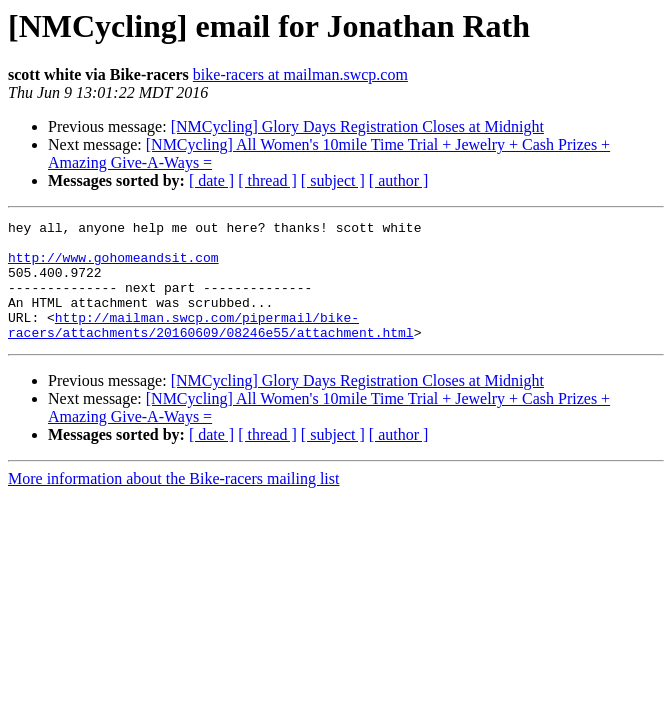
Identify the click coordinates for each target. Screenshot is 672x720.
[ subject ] (333, 180)
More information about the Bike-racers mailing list (173, 502)
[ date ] (211, 180)
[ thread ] (267, 180)
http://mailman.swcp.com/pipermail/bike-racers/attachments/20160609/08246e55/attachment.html (211, 347)
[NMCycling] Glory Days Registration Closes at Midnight (357, 126)
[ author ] (399, 180)
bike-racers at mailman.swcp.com (300, 74)
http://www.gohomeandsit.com (113, 266)
